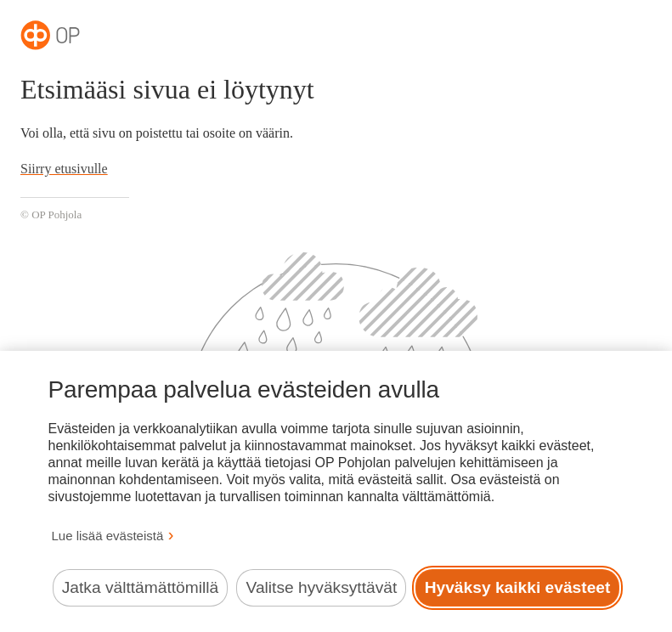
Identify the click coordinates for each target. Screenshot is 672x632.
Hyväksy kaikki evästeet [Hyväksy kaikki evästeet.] (518, 587)
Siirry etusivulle (64, 169)
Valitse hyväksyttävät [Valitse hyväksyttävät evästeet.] (322, 587)
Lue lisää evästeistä (108, 536)
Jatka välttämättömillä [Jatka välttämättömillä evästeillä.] (140, 587)
